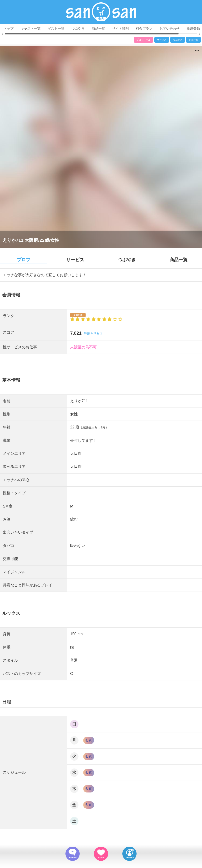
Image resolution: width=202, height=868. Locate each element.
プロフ (24, 260)
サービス (162, 40)
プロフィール (143, 40)
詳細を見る (93, 334)
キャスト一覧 (31, 28)
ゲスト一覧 (56, 28)
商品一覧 (98, 28)
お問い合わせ (170, 28)
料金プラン (144, 28)
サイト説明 (120, 28)
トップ (9, 28)
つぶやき (78, 28)
